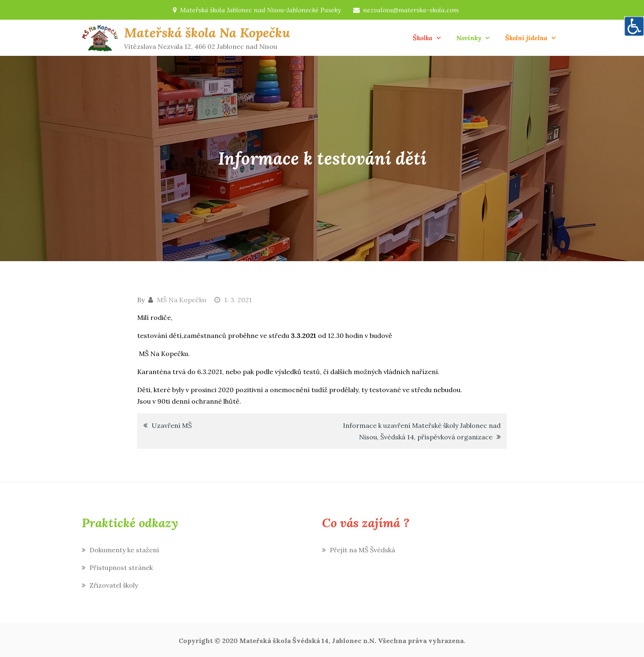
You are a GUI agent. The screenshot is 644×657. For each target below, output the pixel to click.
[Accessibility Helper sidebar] (634, 26)
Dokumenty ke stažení (124, 550)
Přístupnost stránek (121, 567)
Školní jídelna (526, 38)
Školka (423, 38)
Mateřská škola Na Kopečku (207, 33)
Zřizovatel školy (114, 585)
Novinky (469, 38)
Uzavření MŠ (172, 425)
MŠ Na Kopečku (182, 300)
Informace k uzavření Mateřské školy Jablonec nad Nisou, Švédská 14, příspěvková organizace (422, 431)
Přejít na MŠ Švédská (362, 550)
